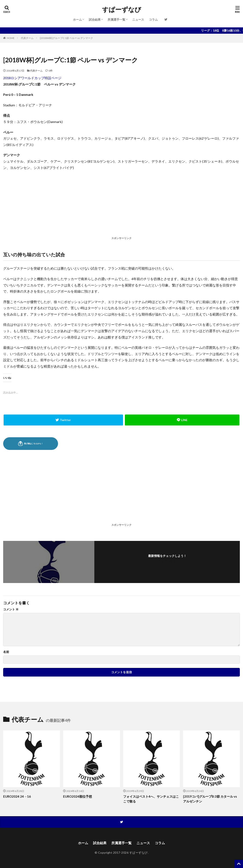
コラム (153, 19)
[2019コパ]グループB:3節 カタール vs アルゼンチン (210, 799)
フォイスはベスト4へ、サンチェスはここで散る (151, 799)
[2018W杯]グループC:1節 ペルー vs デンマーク (66, 38)
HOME (11, 38)
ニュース (138, 19)
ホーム (77, 19)
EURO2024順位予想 (78, 796)
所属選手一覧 (116, 19)
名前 (6, 652)
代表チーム (27, 38)
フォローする (167, 561)
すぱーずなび (122, 9)
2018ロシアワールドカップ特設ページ (32, 78)
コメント (11, 609)
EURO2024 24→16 (17, 796)
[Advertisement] (121, 204)
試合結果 (95, 19)
